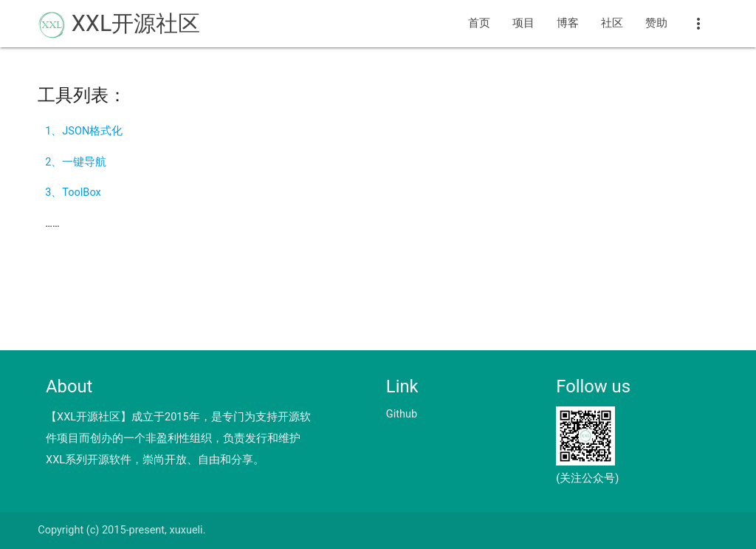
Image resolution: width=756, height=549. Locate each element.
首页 (479, 23)
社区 (612, 23)
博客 (568, 23)
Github (402, 414)
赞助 (656, 23)
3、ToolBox (73, 192)
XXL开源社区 (119, 25)
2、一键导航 (76, 162)
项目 (523, 23)
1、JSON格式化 (84, 131)
